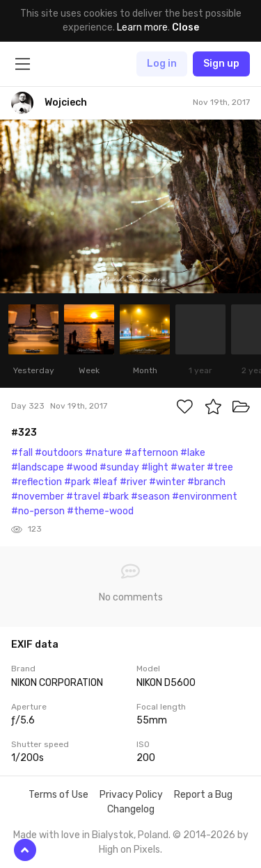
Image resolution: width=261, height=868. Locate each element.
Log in (162, 64)
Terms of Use (58, 795)
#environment (205, 497)
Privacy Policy (131, 795)
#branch (206, 482)
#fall (22, 453)
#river (133, 482)
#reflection (37, 482)
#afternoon (151, 453)
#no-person (38, 511)
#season (150, 497)
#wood (82, 467)
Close (185, 27)
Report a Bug (203, 795)
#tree (220, 467)
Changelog (131, 809)
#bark (116, 497)
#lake (193, 453)
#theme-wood (100, 511)
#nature (104, 453)
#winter (167, 482)
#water (188, 467)
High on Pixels (129, 850)
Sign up (221, 64)
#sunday (119, 467)
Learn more (142, 27)
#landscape (38, 467)
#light (155, 467)
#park (77, 482)
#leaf (105, 482)
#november (38, 497)
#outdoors (59, 453)
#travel (83, 497)
